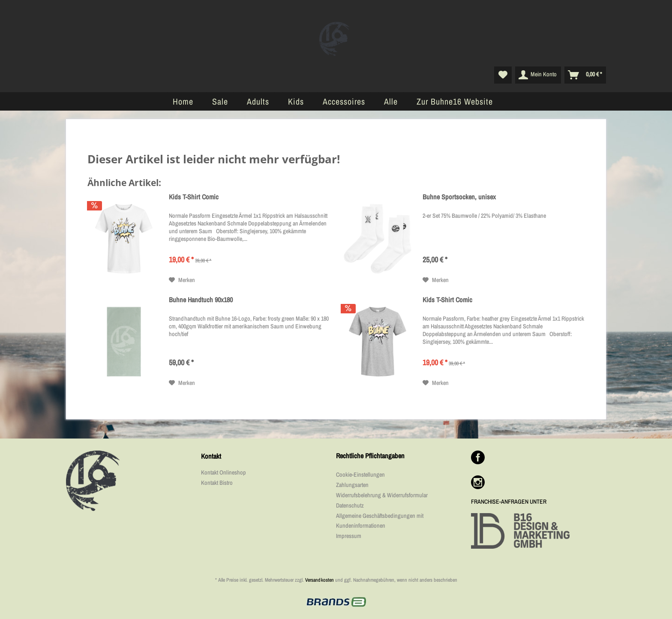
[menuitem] (503, 75)
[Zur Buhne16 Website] (455, 101)
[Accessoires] (344, 101)
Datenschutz (350, 505)
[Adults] (258, 101)
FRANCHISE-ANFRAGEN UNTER (509, 502)
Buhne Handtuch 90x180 (201, 300)
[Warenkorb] (585, 75)
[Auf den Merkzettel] (182, 280)
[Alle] (391, 101)
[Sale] (220, 101)
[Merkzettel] (503, 75)
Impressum (349, 536)
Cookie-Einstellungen (360, 475)
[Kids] (296, 101)
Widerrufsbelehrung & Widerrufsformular (382, 495)
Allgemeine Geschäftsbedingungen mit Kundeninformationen (380, 521)
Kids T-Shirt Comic (194, 197)
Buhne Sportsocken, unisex (459, 197)
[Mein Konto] (538, 75)
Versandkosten (319, 580)
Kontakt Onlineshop (223, 472)
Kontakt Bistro (217, 483)
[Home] (183, 101)
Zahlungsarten (352, 485)
